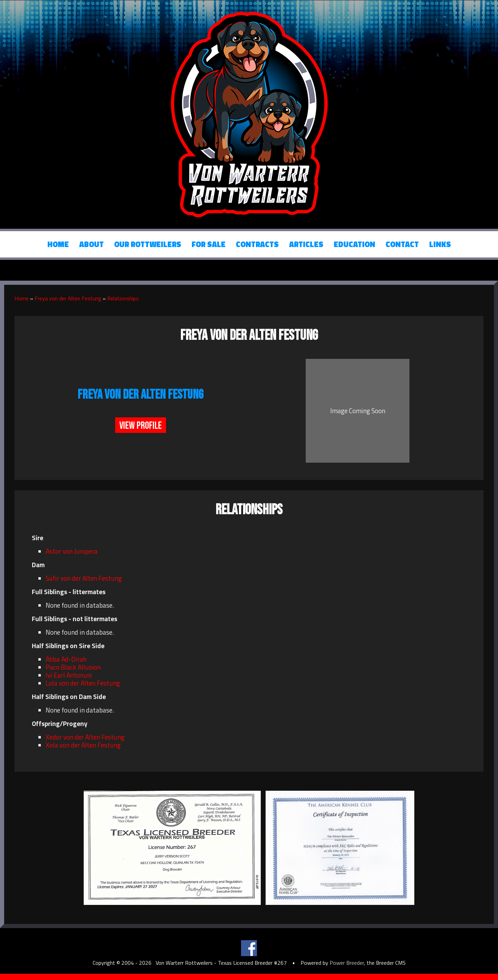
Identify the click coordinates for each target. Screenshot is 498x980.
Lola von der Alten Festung (83, 683)
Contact (402, 244)
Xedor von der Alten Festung (85, 737)
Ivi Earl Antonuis (69, 675)
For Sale (209, 244)
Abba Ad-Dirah (66, 659)
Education (354, 244)
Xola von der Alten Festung (83, 745)
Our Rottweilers (148, 244)
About (91, 244)
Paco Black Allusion (73, 667)
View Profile (141, 426)
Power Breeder (347, 963)
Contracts (257, 244)
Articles (306, 244)
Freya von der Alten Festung (68, 298)
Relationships (123, 298)
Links (440, 244)
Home (58, 244)
